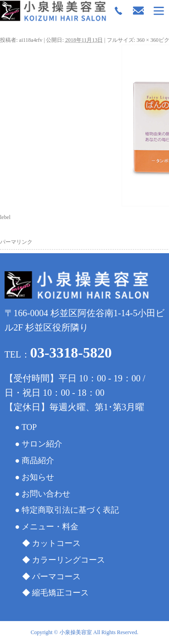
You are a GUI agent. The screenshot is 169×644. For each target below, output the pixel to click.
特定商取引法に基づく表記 (70, 510)
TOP (29, 427)
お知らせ (38, 477)
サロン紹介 (42, 444)
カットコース (56, 543)
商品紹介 (38, 461)
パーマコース (56, 577)
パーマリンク (16, 242)
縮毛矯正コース (60, 593)
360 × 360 (148, 40)
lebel (5, 217)
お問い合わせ (46, 494)
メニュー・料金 (50, 527)
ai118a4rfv (31, 40)
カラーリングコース (69, 560)
